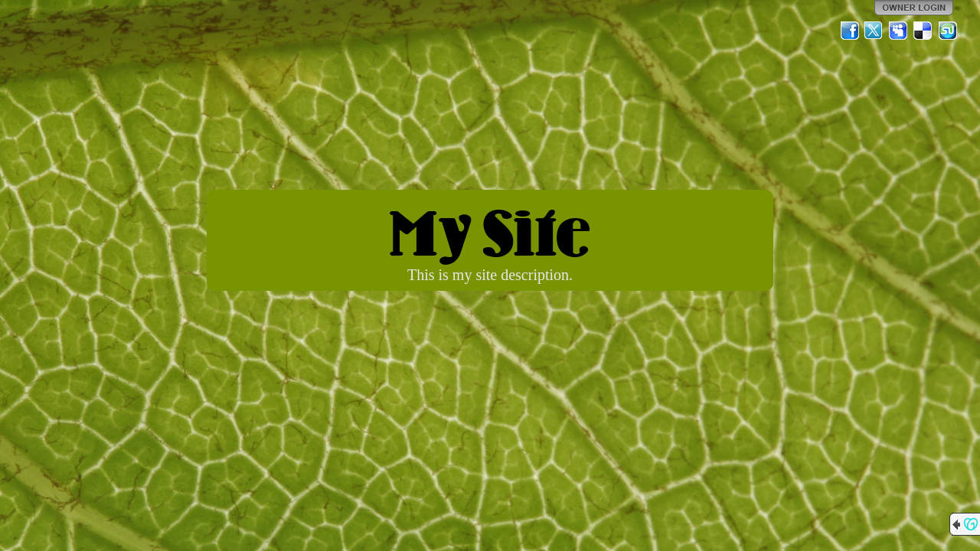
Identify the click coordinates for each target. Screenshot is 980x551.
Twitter (874, 31)
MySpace (899, 31)
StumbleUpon (948, 31)
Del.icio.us (923, 31)
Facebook (850, 31)
